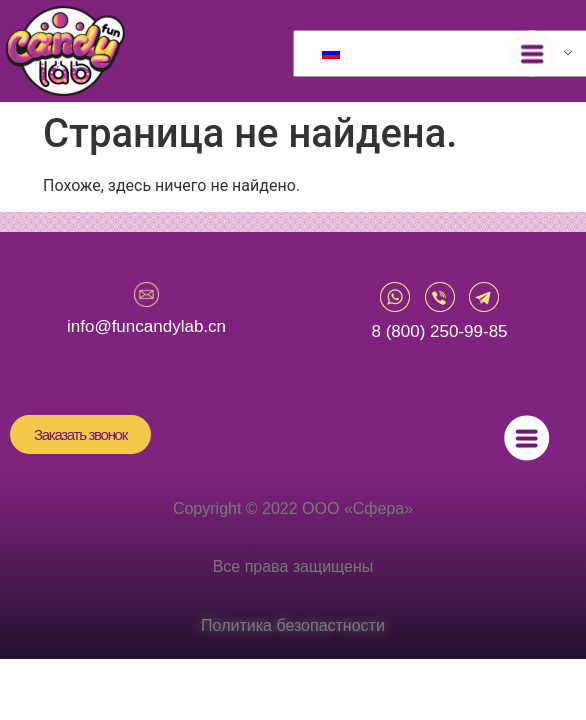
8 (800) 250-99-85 (439, 331)
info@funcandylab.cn (146, 326)
